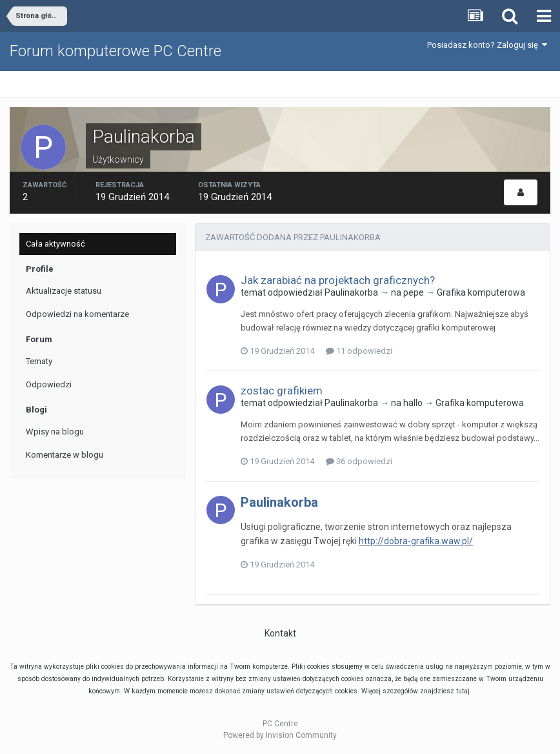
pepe (414, 292)
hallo (413, 403)
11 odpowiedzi (359, 351)
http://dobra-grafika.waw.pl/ (416, 541)
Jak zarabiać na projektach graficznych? (338, 280)
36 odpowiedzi (359, 461)
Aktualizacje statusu (64, 291)
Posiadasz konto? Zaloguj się (487, 45)
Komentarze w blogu (65, 455)
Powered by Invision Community (280, 735)
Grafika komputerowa (481, 292)
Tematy (39, 361)
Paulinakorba (351, 292)
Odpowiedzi (49, 384)
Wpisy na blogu (55, 432)
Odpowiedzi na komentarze (77, 314)
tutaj (463, 691)
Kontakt (280, 633)
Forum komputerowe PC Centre (115, 51)
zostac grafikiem (282, 391)
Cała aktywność (55, 244)
